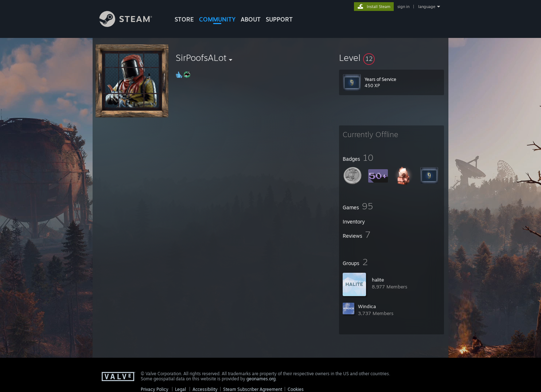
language (427, 7)
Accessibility (205, 389)
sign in (403, 7)
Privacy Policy (155, 389)
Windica (367, 306)
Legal (180, 389)
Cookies (296, 389)
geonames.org (261, 379)
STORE (184, 19)
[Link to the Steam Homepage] (131, 25)
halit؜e (378, 280)
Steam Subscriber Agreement (253, 389)
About (251, 19)
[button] (392, 58)
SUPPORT (279, 19)
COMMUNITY (217, 19)
